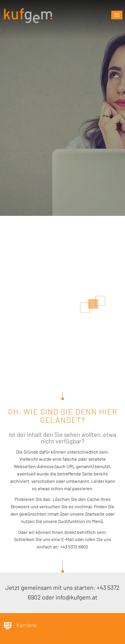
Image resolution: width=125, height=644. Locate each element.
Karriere (20, 626)
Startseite (95, 514)
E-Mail (67, 539)
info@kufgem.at (77, 597)
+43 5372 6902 (74, 547)
